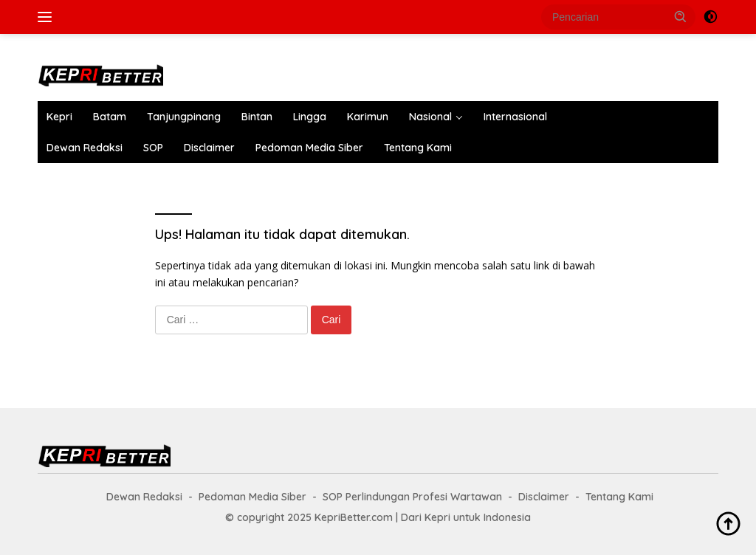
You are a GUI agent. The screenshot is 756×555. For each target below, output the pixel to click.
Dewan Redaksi (85, 148)
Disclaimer (209, 148)
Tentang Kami (418, 148)
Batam (110, 117)
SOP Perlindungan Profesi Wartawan (412, 497)
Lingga (310, 117)
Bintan (257, 117)
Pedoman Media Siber (309, 148)
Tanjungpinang (184, 117)
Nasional (430, 117)
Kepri (59, 117)
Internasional (515, 117)
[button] (681, 16)
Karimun (368, 117)
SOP (153, 148)
